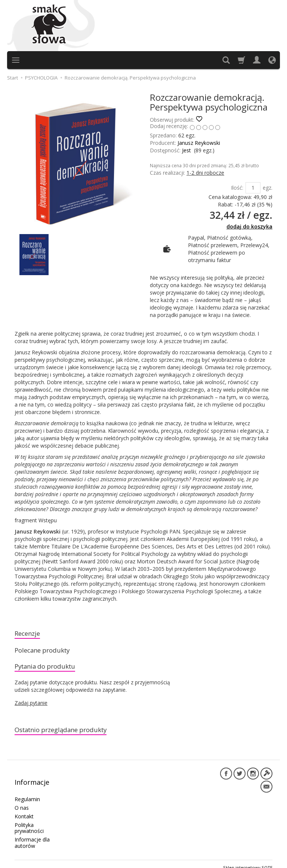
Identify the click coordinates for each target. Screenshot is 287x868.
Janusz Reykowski (199, 143)
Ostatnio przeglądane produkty (69, 735)
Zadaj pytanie (31, 707)
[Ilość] (253, 188)
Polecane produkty (47, 652)
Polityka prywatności (29, 821)
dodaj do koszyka (249, 226)
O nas (22, 801)
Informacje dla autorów (32, 836)
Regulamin (27, 792)
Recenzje (30, 634)
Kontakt (24, 809)
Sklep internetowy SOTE (248, 860)
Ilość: (237, 188)
